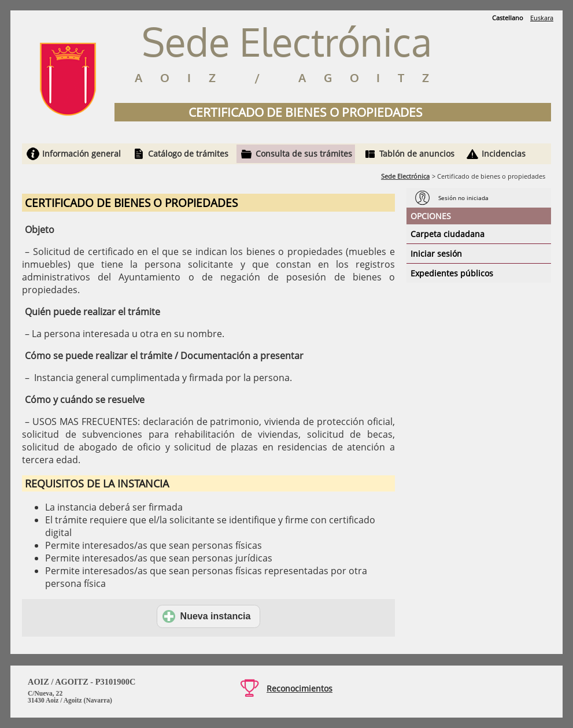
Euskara (542, 18)
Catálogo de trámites (188, 154)
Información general (82, 154)
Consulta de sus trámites (304, 154)
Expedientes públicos (452, 273)
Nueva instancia (207, 616)
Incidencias (504, 154)
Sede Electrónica (405, 176)
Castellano (508, 18)
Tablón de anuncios (417, 154)
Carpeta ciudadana (448, 234)
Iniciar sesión (436, 254)
